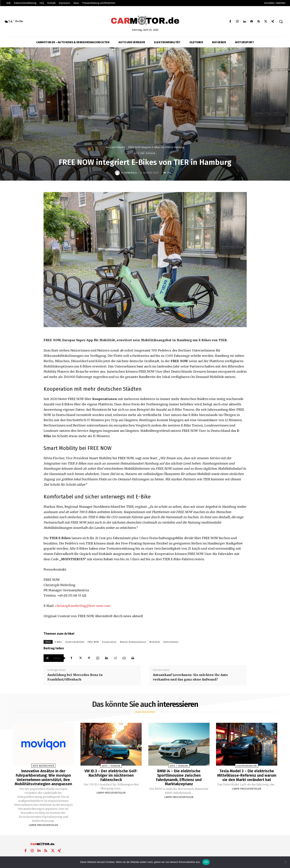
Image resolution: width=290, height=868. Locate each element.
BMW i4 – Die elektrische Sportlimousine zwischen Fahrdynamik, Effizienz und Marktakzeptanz (179, 777)
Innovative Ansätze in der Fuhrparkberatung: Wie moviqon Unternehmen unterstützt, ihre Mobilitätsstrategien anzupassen (43, 777)
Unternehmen (171, 642)
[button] (281, 22)
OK (206, 862)
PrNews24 (131, 173)
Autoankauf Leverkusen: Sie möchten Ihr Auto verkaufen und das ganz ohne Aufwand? (190, 677)
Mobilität (155, 642)
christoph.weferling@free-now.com (83, 606)
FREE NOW (93, 642)
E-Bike (58, 642)
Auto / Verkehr (111, 766)
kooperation (109, 642)
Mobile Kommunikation (133, 642)
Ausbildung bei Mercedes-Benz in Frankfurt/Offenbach (75, 677)
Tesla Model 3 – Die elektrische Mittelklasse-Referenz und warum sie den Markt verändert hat (247, 775)
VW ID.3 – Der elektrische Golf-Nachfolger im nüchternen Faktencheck (111, 775)
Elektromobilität (75, 642)
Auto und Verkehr (115, 147)
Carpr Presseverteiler (43, 825)
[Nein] (285, 862)
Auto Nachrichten (43, 766)
